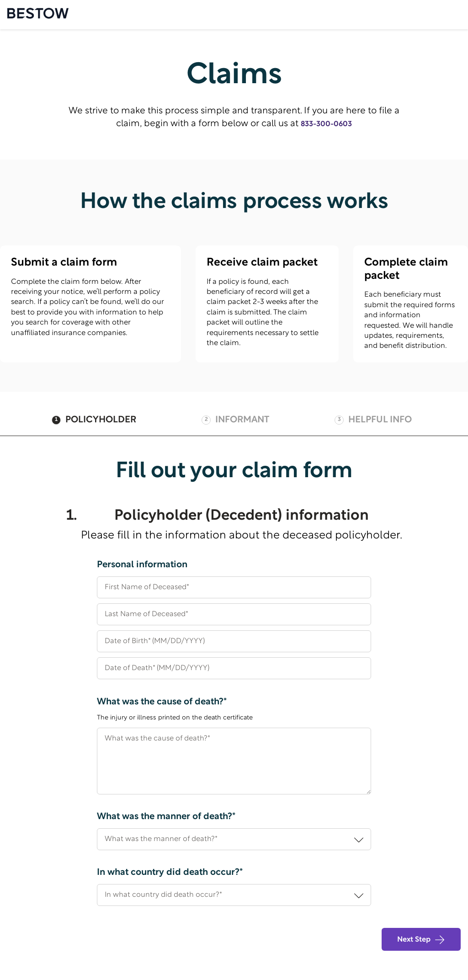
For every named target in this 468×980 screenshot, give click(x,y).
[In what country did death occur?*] (234, 895)
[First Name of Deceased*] (234, 591)
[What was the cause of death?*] (234, 761)
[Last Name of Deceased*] (234, 618)
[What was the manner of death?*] (234, 839)
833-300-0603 (326, 124)
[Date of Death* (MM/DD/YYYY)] (234, 672)
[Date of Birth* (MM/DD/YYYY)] (234, 645)
